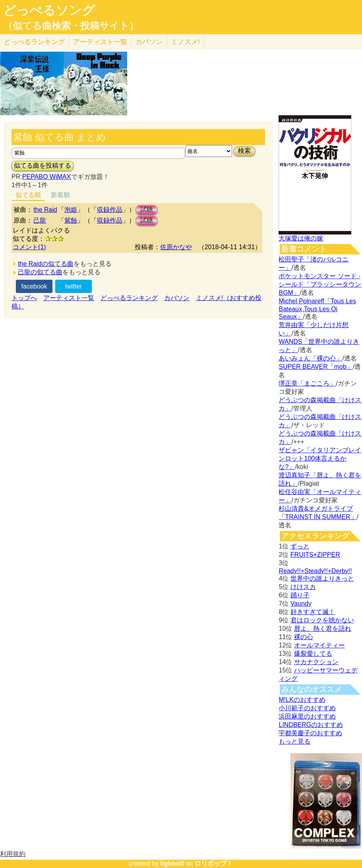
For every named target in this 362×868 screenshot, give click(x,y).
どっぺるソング (49, 10)
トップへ (24, 298)
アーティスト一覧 (69, 298)
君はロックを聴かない (322, 620)
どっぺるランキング (129, 298)
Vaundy (301, 604)
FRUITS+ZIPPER (315, 555)
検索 (244, 151)
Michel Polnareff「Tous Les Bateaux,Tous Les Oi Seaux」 (317, 309)
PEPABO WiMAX (46, 177)
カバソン (149, 42)
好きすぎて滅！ (313, 612)
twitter (74, 286)
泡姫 (71, 210)
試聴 (147, 210)
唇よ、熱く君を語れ (323, 629)
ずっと (300, 546)
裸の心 (304, 637)
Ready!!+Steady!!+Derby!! (315, 571)
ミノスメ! (185, 42)
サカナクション (316, 662)
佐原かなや (176, 247)
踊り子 (300, 595)
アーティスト (100, 42)
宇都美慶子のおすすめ (310, 733)
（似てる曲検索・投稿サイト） (71, 26)
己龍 (40, 220)
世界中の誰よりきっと (322, 578)
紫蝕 (71, 220)
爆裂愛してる (313, 654)
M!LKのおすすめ (302, 700)
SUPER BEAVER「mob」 (316, 367)
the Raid (45, 210)
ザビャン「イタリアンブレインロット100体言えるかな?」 (320, 458)
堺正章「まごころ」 (307, 383)
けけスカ (303, 587)
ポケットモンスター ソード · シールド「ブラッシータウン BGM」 (320, 284)
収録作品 (110, 210)
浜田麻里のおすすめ (307, 716)
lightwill (172, 863)
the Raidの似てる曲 (46, 264)
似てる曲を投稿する (43, 166)
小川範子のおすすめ (307, 708)
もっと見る (294, 741)
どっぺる (34, 42)
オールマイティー (319, 645)
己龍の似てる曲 (40, 272)
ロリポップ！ (214, 863)
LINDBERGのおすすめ (311, 725)
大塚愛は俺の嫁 (301, 238)
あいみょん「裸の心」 (310, 358)
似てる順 (28, 195)
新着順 (60, 195)
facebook (34, 286)
